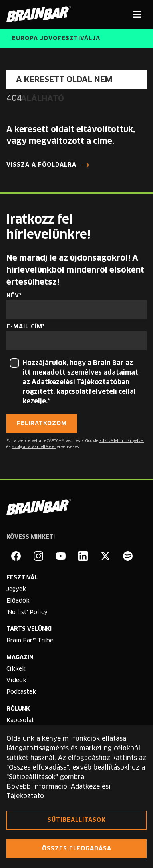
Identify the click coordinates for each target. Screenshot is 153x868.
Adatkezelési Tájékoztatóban (80, 382)
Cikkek (16, 669)
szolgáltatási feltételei (34, 447)
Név (13, 296)
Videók (16, 681)
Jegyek (16, 589)
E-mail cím (24, 327)
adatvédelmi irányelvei (122, 441)
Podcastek (21, 692)
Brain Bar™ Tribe (30, 641)
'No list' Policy (27, 613)
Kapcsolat (20, 721)
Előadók (18, 601)
